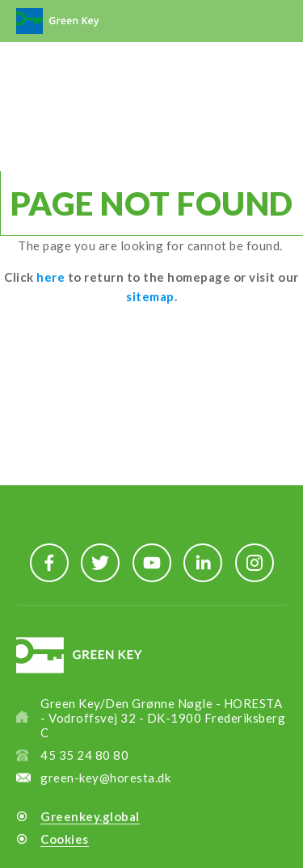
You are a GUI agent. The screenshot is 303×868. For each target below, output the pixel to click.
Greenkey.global (90, 816)
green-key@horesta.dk (105, 778)
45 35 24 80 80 (84, 755)
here (50, 277)
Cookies (65, 839)
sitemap (150, 296)
